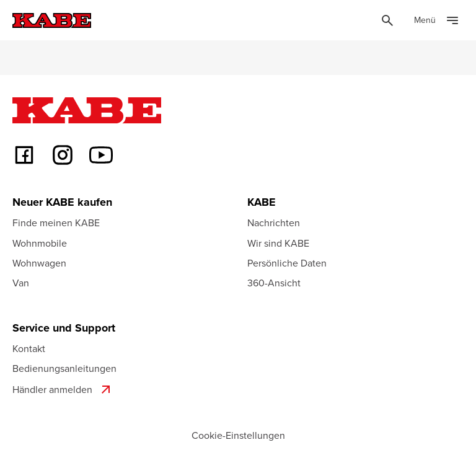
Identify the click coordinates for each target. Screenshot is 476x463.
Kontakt (29, 348)
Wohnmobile (40, 243)
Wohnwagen (39, 263)
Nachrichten (274, 223)
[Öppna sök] (387, 20)
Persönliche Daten (287, 263)
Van (21, 283)
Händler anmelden (63, 389)
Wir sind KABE (278, 243)
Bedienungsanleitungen (64, 368)
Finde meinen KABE (56, 223)
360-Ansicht (274, 283)
